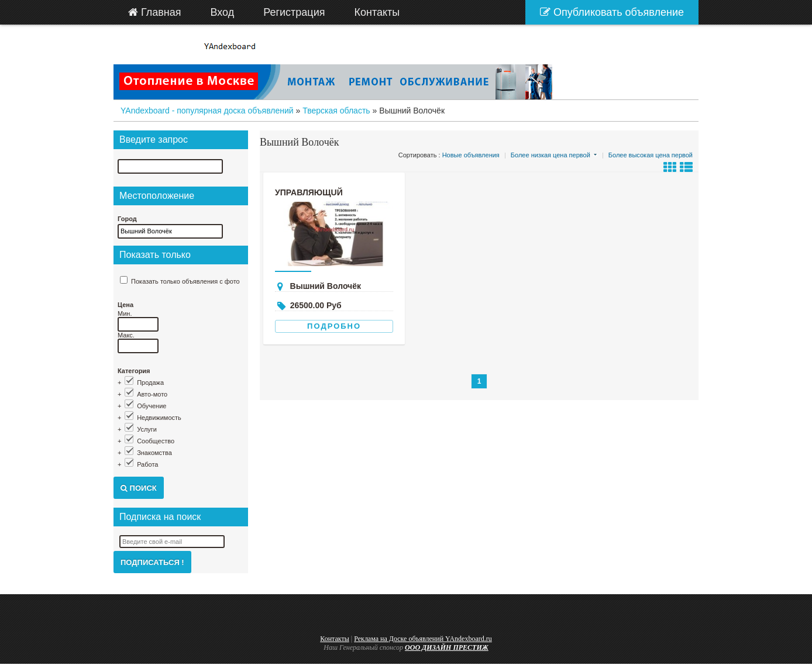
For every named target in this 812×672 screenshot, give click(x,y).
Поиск (139, 488)
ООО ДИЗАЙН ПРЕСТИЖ (447, 647)
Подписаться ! (152, 562)
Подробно (334, 326)
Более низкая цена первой (550, 155)
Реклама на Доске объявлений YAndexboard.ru (423, 639)
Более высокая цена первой (651, 155)
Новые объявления (471, 155)
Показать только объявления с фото (185, 281)
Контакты (335, 639)
